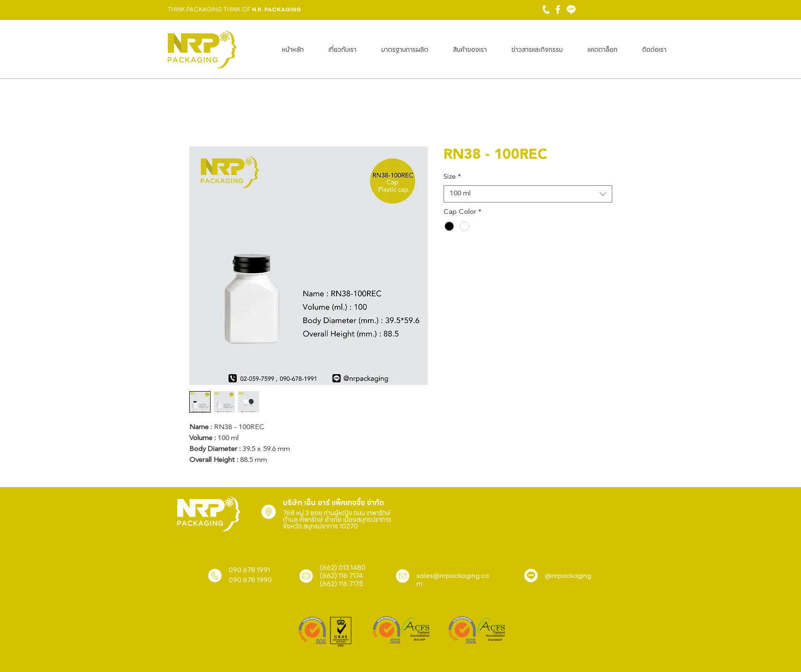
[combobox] (528, 194)
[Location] (269, 512)
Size (452, 177)
